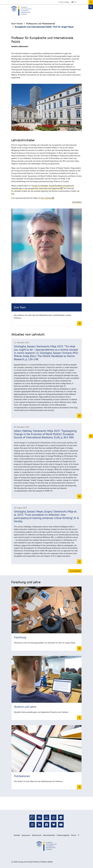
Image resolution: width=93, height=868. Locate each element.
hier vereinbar (46, 198)
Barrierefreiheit (49, 835)
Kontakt (17, 835)
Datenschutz (37, 835)
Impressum (26, 835)
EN (75, 2)
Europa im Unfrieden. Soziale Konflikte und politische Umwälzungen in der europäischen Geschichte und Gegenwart (43, 187)
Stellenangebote (63, 835)
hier (13, 194)
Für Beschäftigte (64, 2)
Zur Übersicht (75, 571)
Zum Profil (77, 202)
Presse (74, 835)
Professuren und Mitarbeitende (40, 24)
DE (72, 2)
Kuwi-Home (17, 24)
